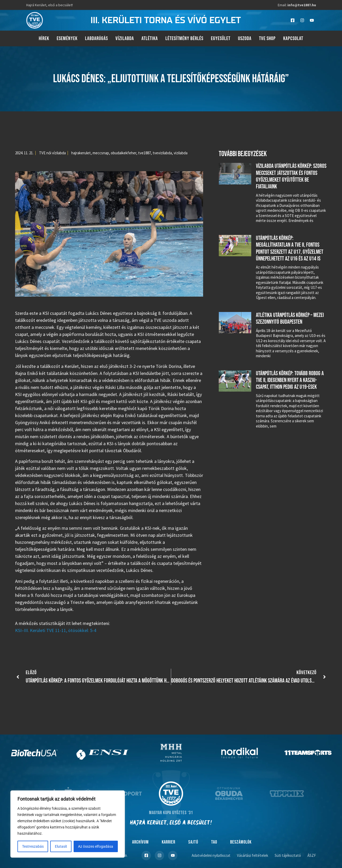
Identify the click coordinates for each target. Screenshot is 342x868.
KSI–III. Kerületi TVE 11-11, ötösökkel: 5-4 (56, 630)
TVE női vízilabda (52, 153)
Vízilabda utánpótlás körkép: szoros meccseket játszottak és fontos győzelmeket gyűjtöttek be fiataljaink (291, 176)
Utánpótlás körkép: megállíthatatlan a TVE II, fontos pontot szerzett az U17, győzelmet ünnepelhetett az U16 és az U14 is (290, 248)
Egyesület (221, 39)
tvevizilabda (162, 153)
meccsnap (101, 153)
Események (67, 39)
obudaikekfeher (124, 153)
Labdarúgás (96, 39)
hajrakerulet (81, 153)
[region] (68, 824)
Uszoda (245, 39)
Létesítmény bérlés (184, 39)
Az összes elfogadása (96, 846)
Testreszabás (33, 846)
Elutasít (61, 846)
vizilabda (181, 153)
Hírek (44, 39)
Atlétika (150, 39)
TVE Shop (267, 39)
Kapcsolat (293, 39)
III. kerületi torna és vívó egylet (166, 20)
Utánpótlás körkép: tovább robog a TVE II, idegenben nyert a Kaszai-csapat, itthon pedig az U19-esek (290, 380)
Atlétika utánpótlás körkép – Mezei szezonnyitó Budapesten (290, 319)
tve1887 (144, 153)
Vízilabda (125, 39)
